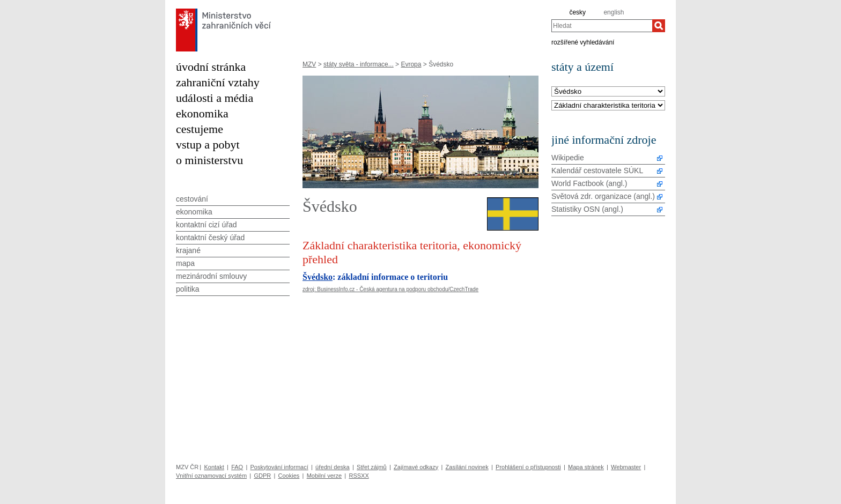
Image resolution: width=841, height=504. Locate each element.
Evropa (411, 64)
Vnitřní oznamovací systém (211, 476)
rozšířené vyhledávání (583, 42)
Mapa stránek (586, 467)
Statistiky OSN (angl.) (587, 209)
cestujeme (200, 129)
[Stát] (608, 92)
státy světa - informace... (359, 64)
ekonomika (202, 113)
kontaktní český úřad (210, 238)
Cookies (289, 476)
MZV (309, 64)
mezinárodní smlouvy (211, 276)
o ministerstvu (209, 160)
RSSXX (359, 476)
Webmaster (626, 467)
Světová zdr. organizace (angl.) (603, 196)
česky (577, 12)
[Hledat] (659, 26)
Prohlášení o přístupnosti (528, 467)
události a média (215, 98)
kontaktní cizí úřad (206, 225)
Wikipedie (568, 158)
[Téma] (608, 106)
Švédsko (318, 277)
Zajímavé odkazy (416, 467)
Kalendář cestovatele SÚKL (597, 171)
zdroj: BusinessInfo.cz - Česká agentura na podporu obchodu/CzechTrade (390, 289)
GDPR (262, 476)
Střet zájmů (372, 467)
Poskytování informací (279, 467)
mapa (185, 263)
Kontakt (214, 467)
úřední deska (333, 467)
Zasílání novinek (467, 467)
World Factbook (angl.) (589, 183)
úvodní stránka (211, 67)
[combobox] (602, 26)
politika (188, 289)
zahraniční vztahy (218, 82)
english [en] (614, 12)
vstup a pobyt (208, 144)
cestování (192, 199)
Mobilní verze (324, 476)
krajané (188, 250)
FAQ (237, 467)
